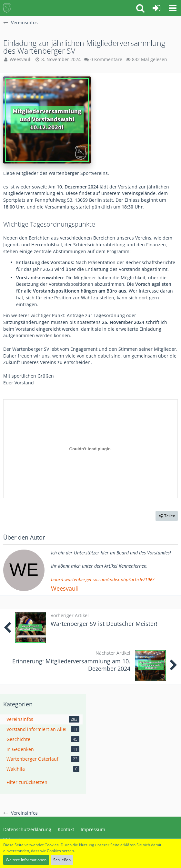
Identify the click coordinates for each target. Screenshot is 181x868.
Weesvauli (65, 588)
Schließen (62, 860)
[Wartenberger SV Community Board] (7, 8)
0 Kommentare (106, 59)
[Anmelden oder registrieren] (156, 8)
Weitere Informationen (26, 860)
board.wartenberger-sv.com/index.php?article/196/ (103, 579)
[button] (173, 8)
